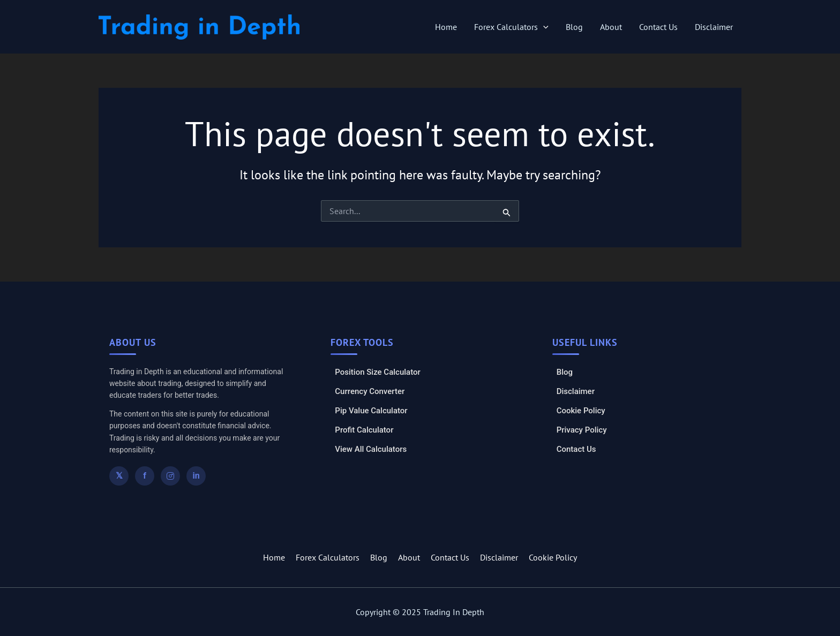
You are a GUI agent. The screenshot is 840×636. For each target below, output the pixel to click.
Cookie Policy (581, 411)
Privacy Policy (582, 430)
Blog (574, 27)
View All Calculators (371, 449)
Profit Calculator (364, 430)
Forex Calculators (511, 27)
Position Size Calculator (377, 372)
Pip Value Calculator (371, 411)
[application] (543, 27)
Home (446, 27)
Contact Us (658, 27)
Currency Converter (370, 391)
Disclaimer (714, 27)
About (611, 27)
